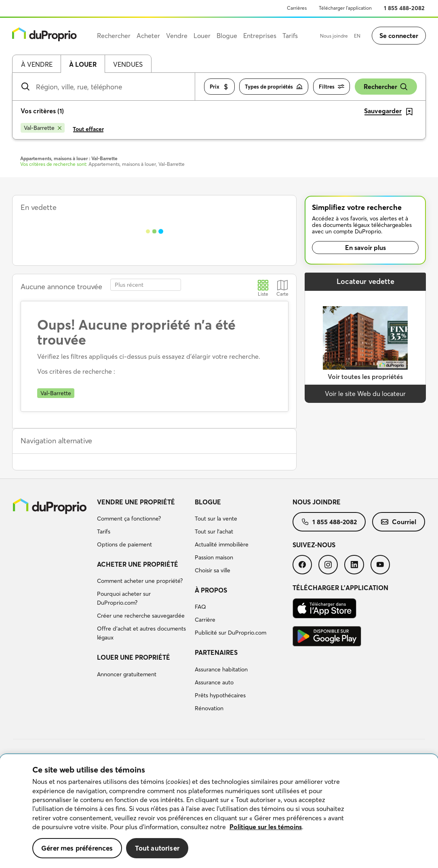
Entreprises (260, 36)
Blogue (208, 502)
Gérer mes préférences (77, 848)
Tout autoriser (157, 848)
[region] (219, 811)
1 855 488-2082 (404, 8)
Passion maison (214, 557)
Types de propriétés (274, 87)
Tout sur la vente (216, 519)
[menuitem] (143, 525)
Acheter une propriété (138, 564)
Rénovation (209, 708)
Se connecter (399, 36)
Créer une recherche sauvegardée (141, 616)
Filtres (332, 87)
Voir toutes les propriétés (365, 377)
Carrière (205, 620)
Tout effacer (88, 129)
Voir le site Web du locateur (365, 394)
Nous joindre (334, 36)
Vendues (128, 64)
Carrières (297, 8)
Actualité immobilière (222, 544)
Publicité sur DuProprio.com (231, 633)
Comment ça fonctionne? (129, 519)
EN (357, 36)
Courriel (399, 522)
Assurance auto (214, 682)
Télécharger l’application (345, 8)
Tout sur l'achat (214, 531)
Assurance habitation (221, 669)
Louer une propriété (134, 657)
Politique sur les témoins (266, 827)
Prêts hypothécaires (220, 695)
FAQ (200, 607)
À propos (211, 590)
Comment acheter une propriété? (140, 581)
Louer (202, 36)
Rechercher (386, 87)
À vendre (37, 64)
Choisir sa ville (213, 570)
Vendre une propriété (136, 502)
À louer (83, 64)
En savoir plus (365, 248)
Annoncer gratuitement (127, 674)
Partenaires (216, 652)
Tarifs (104, 531)
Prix (219, 87)
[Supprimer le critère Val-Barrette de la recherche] (43, 128)
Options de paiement (124, 544)
